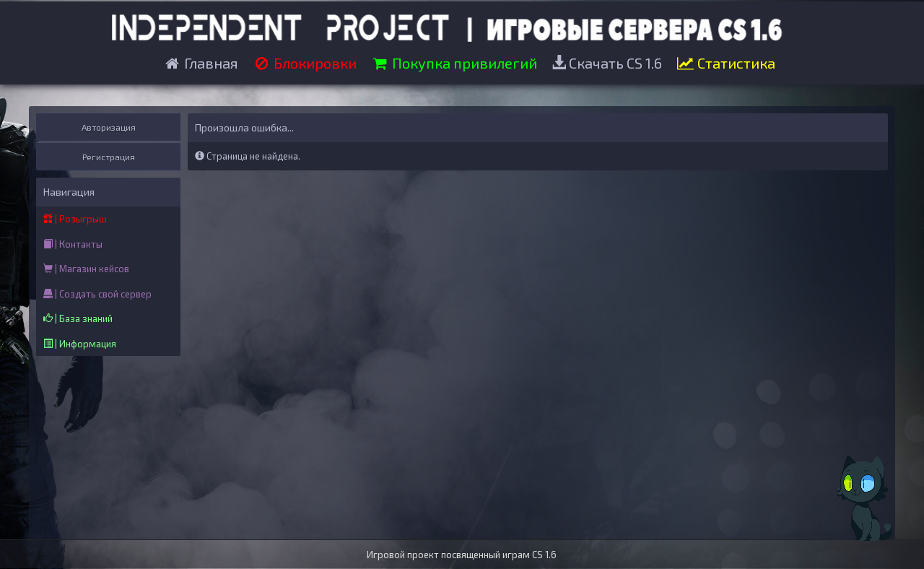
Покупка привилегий (454, 63)
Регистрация (109, 157)
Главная (201, 63)
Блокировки (305, 63)
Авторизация (109, 127)
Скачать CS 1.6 (607, 63)
